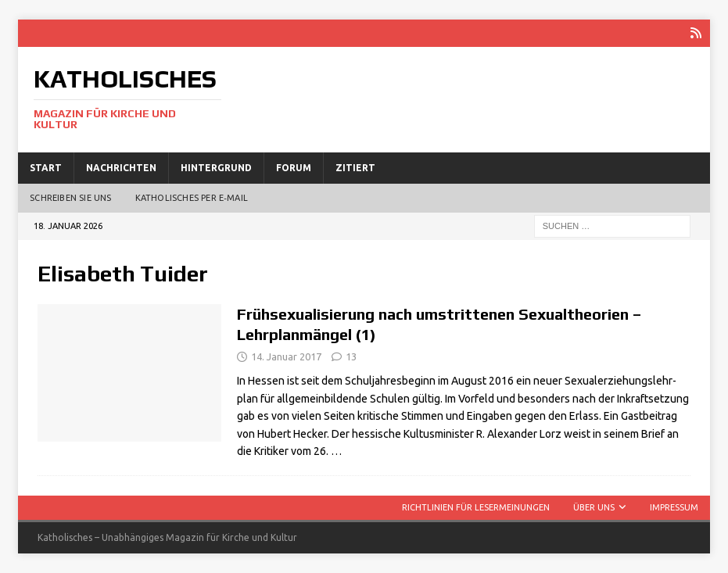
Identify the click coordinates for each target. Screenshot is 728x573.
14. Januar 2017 (286, 356)
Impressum (674, 507)
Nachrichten (121, 168)
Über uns (594, 507)
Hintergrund (216, 168)
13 (351, 356)
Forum (294, 168)
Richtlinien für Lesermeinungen (476, 507)
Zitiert (355, 168)
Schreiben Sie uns (70, 198)
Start (46, 168)
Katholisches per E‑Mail (192, 198)
